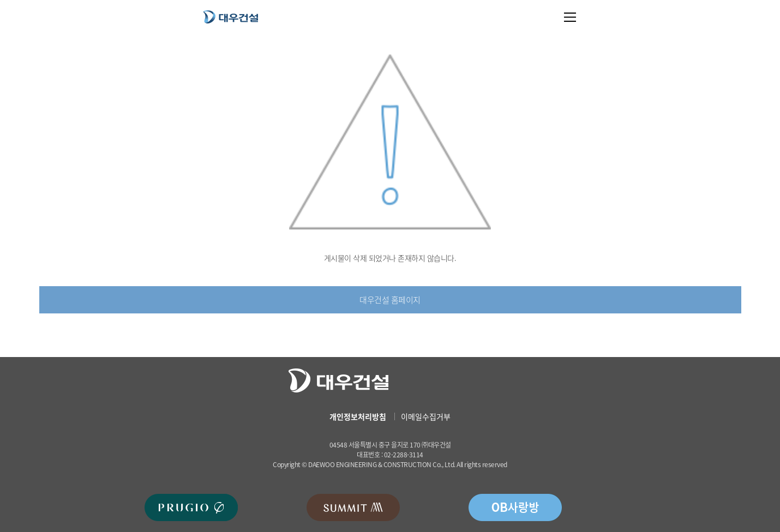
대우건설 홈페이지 (390, 300)
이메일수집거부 (426, 416)
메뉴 (570, 17)
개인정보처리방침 (358, 416)
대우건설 (231, 17)
